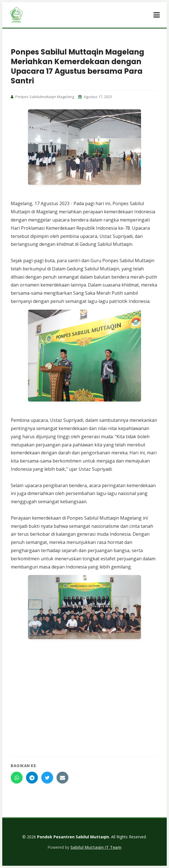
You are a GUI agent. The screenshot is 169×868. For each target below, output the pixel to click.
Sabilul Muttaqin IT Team (96, 847)
